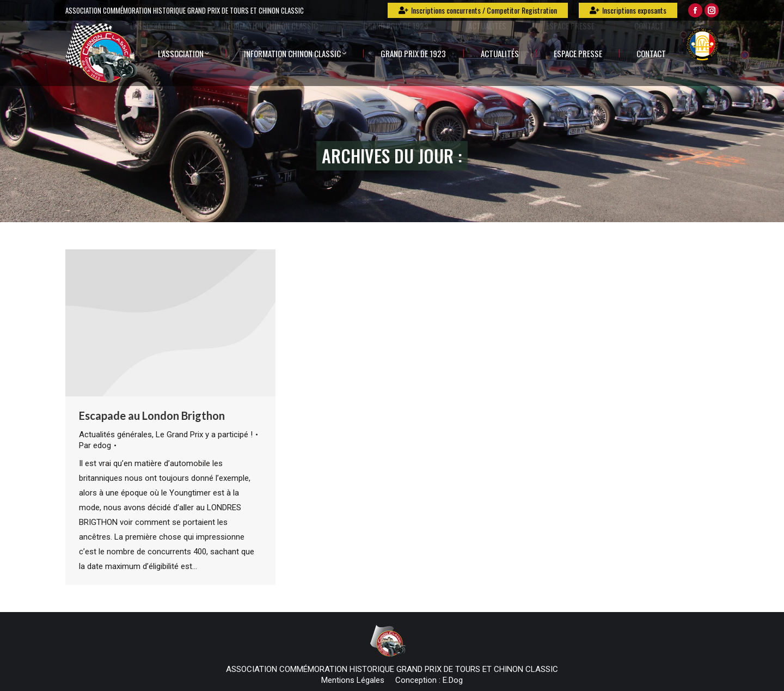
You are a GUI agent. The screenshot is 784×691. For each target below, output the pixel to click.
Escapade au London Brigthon (152, 415)
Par (95, 445)
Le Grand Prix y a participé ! (204, 435)
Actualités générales (115, 435)
